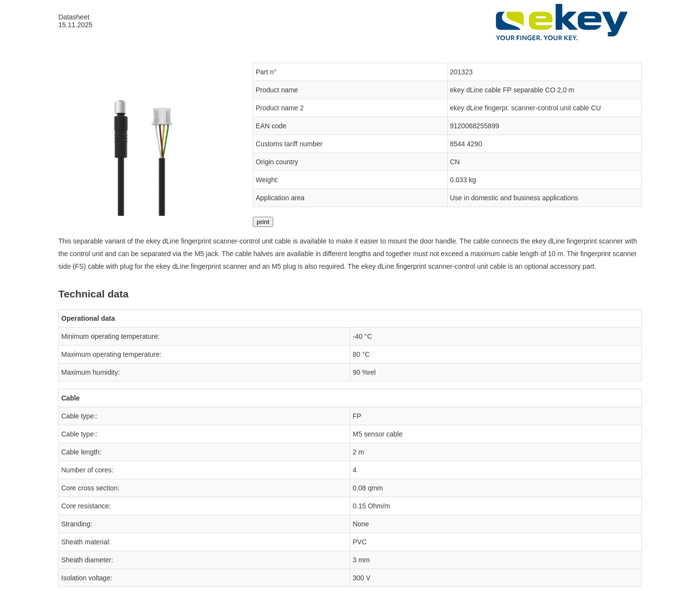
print (263, 222)
